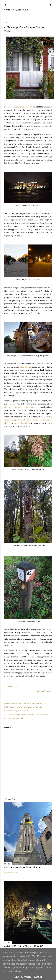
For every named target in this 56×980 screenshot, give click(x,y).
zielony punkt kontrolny (14, 718)
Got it (38, 977)
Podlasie (38, 707)
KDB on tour (9, 707)
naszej (11, 107)
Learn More (23, 977)
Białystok (14, 703)
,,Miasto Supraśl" (21, 423)
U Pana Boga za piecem (38, 714)
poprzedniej (19, 107)
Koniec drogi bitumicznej (17, 10)
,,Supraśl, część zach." (27, 420)
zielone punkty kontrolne (19, 407)
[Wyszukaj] (50, 4)
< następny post (11, 686)
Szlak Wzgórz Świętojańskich (16, 714)
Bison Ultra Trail (25, 703)
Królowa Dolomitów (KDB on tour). (23, 867)
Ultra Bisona (25, 367)
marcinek (19, 707)
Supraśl (25, 711)
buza (34, 703)
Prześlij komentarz (12, 872)
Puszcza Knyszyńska (13, 711)
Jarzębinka (41, 703)
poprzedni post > (44, 691)
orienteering (29, 707)
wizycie (28, 107)
